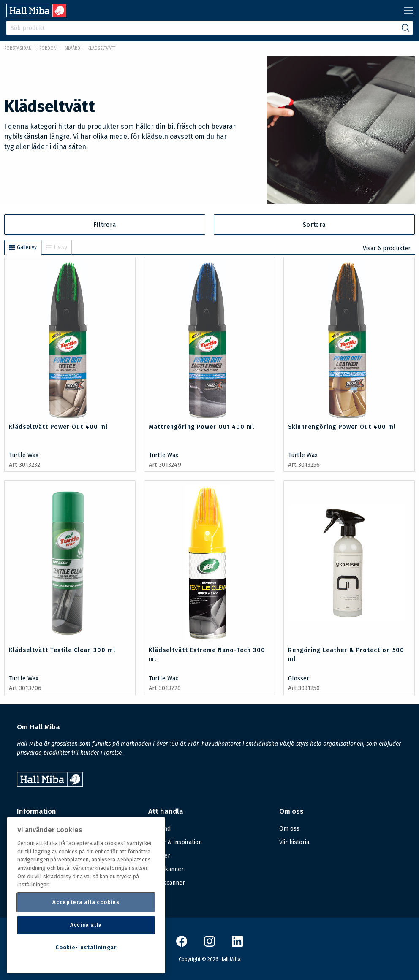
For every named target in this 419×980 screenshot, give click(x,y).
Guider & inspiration (175, 842)
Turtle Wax (24, 455)
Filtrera (105, 225)
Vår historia (294, 842)
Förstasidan (18, 49)
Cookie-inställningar (86, 947)
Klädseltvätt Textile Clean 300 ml (62, 650)
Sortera (314, 225)
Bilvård (72, 49)
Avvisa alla (86, 925)
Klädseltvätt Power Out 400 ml (58, 427)
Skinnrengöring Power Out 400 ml (342, 427)
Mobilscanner (167, 883)
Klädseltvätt (101, 49)
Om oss (289, 829)
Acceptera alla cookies (86, 902)
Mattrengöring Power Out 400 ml (201, 427)
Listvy (57, 247)
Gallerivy (23, 247)
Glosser (299, 678)
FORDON (48, 49)
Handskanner (166, 869)
